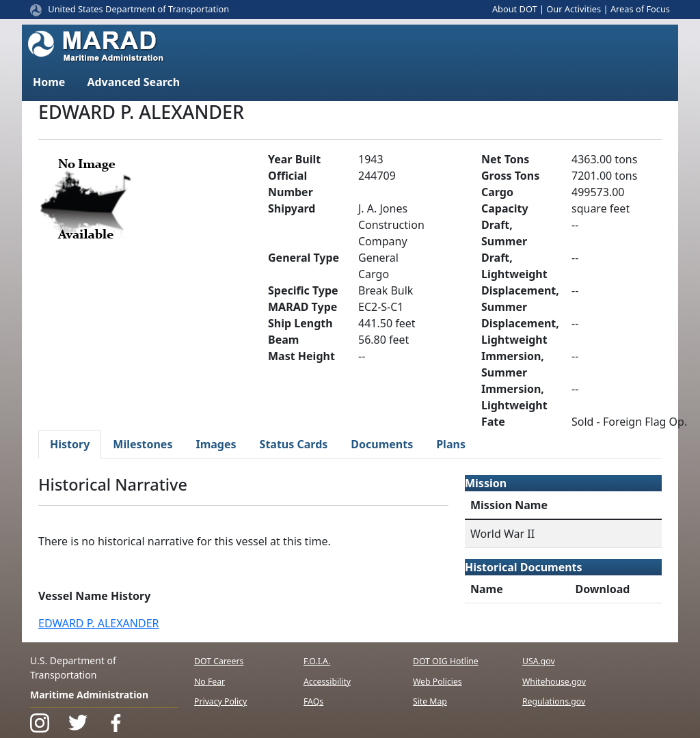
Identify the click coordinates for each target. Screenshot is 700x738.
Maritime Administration (89, 695)
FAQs (313, 701)
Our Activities (574, 9)
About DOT (515, 9)
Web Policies (437, 682)
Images (216, 444)
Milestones (143, 444)
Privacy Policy (220, 701)
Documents (382, 444)
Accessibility (327, 682)
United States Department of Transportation (138, 9)
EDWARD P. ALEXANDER (99, 623)
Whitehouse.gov (554, 682)
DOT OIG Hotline (446, 661)
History (70, 444)
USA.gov (539, 661)
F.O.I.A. (317, 661)
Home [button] (49, 82)
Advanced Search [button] (133, 82)
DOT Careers (219, 661)
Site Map (430, 701)
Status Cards (294, 444)
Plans (451, 444)
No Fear (210, 682)
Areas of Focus (640, 9)
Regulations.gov (554, 701)
